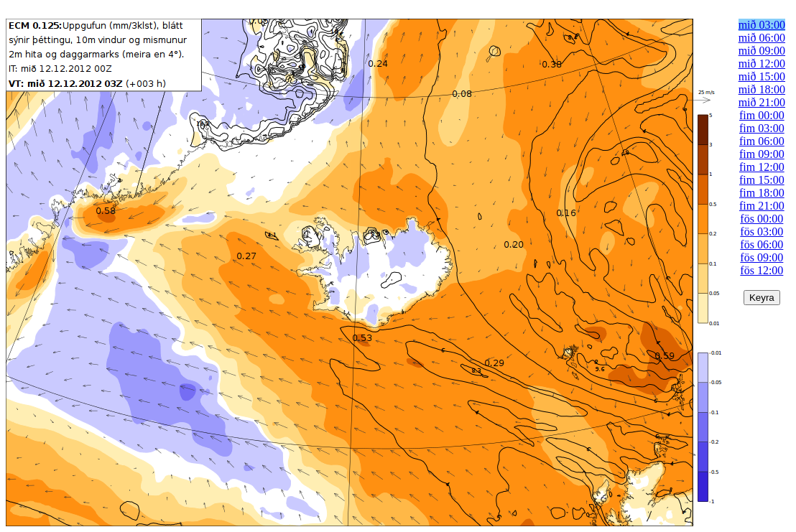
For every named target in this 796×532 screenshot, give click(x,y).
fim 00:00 (762, 115)
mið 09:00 (762, 51)
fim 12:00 (762, 167)
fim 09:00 (762, 154)
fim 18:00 (762, 193)
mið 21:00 (762, 102)
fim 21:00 (762, 206)
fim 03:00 (762, 128)
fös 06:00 (762, 244)
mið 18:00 (762, 89)
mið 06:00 (762, 38)
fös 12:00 (762, 270)
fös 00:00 (762, 219)
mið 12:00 (762, 64)
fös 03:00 (762, 232)
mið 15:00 (762, 76)
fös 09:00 (762, 257)
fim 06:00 (762, 141)
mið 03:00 (762, 25)
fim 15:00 (762, 180)
